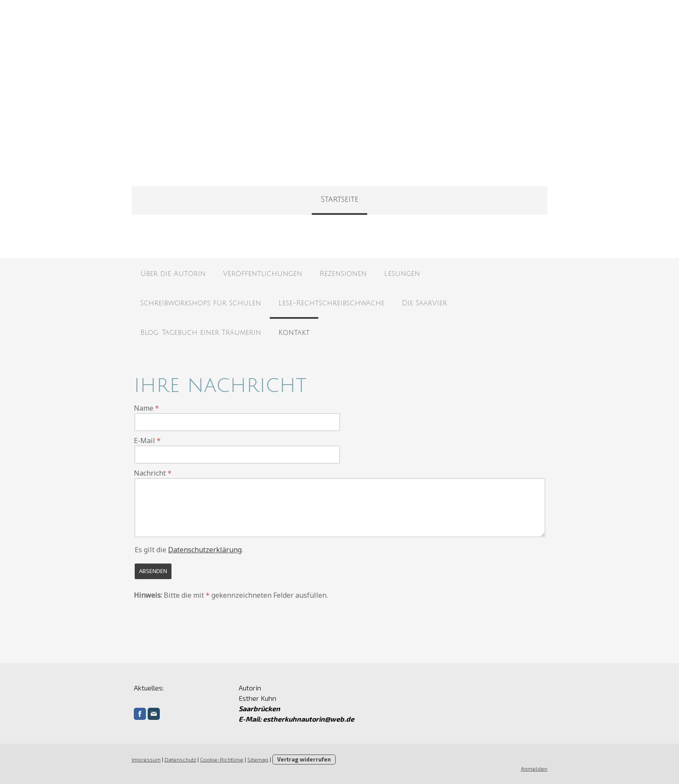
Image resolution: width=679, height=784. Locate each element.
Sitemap (258, 759)
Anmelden (534, 768)
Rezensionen (343, 274)
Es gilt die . (189, 550)
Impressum (146, 759)
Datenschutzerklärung (205, 550)
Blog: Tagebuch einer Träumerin (201, 333)
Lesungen (402, 274)
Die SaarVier (424, 303)
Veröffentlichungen (263, 274)
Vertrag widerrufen (304, 759)
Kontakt (294, 333)
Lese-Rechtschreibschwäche (331, 303)
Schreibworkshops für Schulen (201, 303)
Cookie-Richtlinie (222, 759)
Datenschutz (180, 759)
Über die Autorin (173, 274)
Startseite (339, 199)
